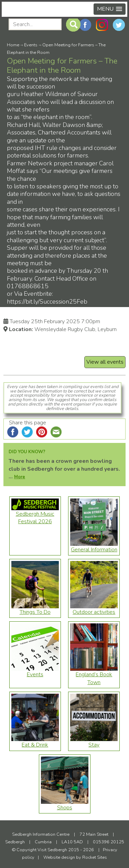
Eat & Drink (35, 742)
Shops (65, 805)
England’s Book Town (94, 676)
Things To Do (35, 609)
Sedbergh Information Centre (41, 834)
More (20, 477)
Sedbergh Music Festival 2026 (35, 515)
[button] (110, 9)
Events (31, 45)
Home (13, 45)
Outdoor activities (94, 609)
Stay (94, 742)
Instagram (102, 25)
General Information (94, 547)
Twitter (119, 25)
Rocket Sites (95, 857)
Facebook (85, 25)
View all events (105, 362)
